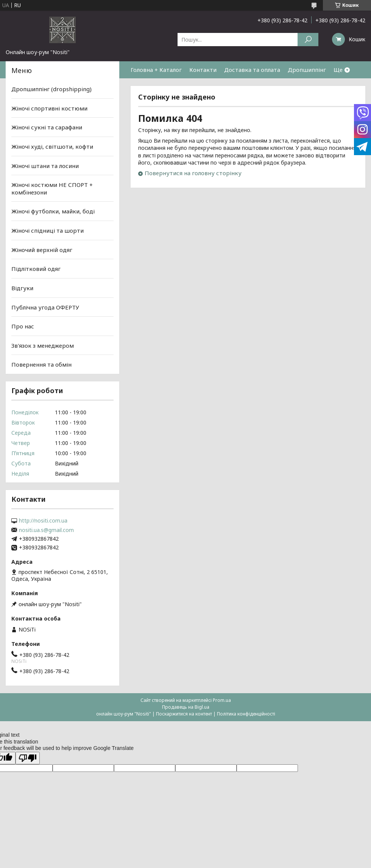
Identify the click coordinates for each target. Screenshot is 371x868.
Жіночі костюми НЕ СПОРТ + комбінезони (52, 188)
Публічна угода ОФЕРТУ (45, 307)
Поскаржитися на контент (184, 714)
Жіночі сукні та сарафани (47, 127)
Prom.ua (222, 700)
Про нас (23, 326)
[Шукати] (308, 40)
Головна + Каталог (156, 70)
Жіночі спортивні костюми (49, 108)
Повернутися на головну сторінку (193, 173)
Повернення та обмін (41, 364)
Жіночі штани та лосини (45, 165)
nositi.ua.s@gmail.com (46, 530)
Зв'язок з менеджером (43, 345)
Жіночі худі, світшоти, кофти (52, 146)
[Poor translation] (28, 758)
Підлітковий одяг (36, 269)
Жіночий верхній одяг (42, 250)
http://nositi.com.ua (43, 521)
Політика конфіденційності (246, 714)
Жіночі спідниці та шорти (48, 230)
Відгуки (22, 288)
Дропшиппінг (307, 70)
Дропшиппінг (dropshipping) (51, 89)
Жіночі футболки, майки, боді (53, 211)
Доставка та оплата (252, 70)
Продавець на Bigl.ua (186, 707)
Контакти (203, 70)
